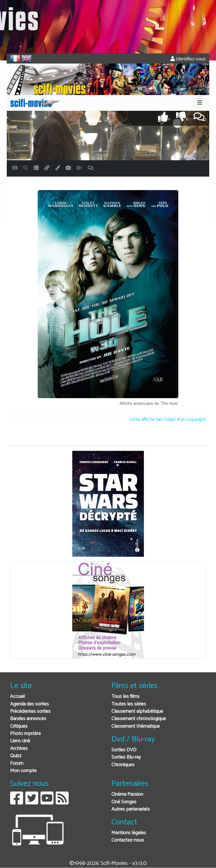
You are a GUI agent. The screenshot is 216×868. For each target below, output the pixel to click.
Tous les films (125, 697)
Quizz (16, 756)
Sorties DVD (124, 750)
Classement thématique (136, 726)
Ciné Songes (124, 802)
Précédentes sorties (30, 712)
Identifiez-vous (188, 59)
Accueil (17, 697)
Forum (17, 764)
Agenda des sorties (30, 704)
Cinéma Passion (127, 794)
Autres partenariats (131, 809)
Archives (19, 749)
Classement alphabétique (137, 712)
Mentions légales (129, 833)
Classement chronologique (139, 719)
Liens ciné (20, 741)
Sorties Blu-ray (126, 757)
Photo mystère (25, 734)
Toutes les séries (129, 704)
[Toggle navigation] (200, 103)
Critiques (19, 726)
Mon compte (23, 771)
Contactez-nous (128, 840)
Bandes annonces (28, 719)
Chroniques (123, 765)
